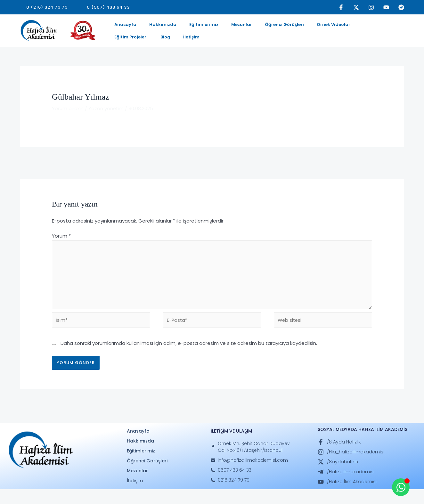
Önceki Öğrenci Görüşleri (53, 174)
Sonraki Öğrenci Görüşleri (371, 174)
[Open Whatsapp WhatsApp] (401, 487)
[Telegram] (401, 7)
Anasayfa (123, 26)
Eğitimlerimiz (191, 26)
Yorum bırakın (68, 120)
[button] (47, 7)
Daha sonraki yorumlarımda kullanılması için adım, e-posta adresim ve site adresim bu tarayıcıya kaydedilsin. (189, 358)
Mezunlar (224, 26)
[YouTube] (386, 7)
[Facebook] (341, 7)
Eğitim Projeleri (347, 26)
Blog (376, 26)
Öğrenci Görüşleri (261, 26)
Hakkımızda (155, 26)
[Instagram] (371, 7)
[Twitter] (356, 7)
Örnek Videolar (305, 26)
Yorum (61, 248)
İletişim (120, 47)
